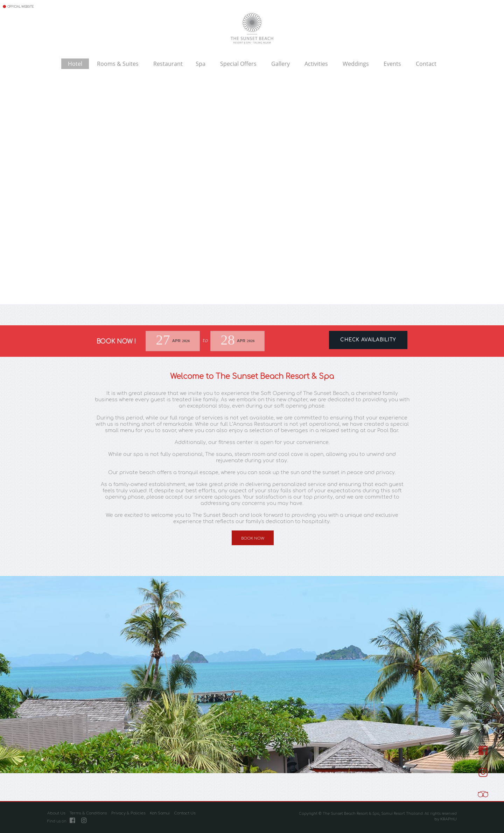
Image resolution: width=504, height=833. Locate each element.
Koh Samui (160, 813)
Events (392, 64)
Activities (316, 64)
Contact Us (185, 813)
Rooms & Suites (118, 64)
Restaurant (168, 64)
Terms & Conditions (88, 813)
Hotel (75, 64)
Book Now (253, 538)
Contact (426, 64)
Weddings (356, 64)
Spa (201, 64)
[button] (6, 675)
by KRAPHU (446, 819)
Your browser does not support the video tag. (252, 199)
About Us (56, 813)
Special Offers (238, 64)
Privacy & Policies (128, 813)
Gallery (281, 64)
